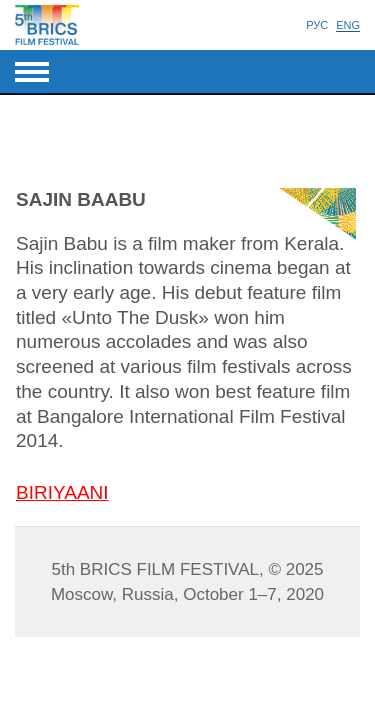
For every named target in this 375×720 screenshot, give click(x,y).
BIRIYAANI (62, 492)
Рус (317, 25)
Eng (348, 25)
